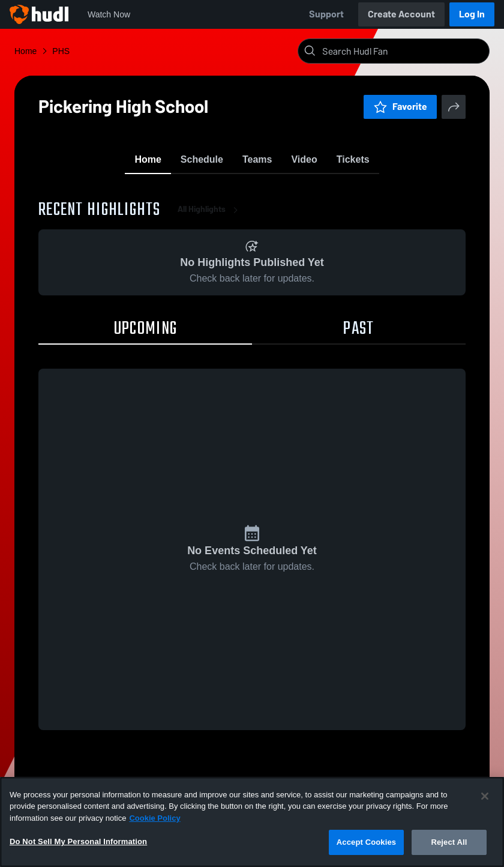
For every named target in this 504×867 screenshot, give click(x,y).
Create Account (401, 14)
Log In (472, 14)
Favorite (400, 107)
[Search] (403, 51)
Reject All (449, 842)
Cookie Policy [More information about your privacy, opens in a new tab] (154, 818)
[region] (252, 822)
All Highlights (210, 216)
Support (326, 14)
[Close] (485, 796)
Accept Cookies (366, 842)
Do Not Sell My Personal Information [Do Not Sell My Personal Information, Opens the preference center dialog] (78, 841)
